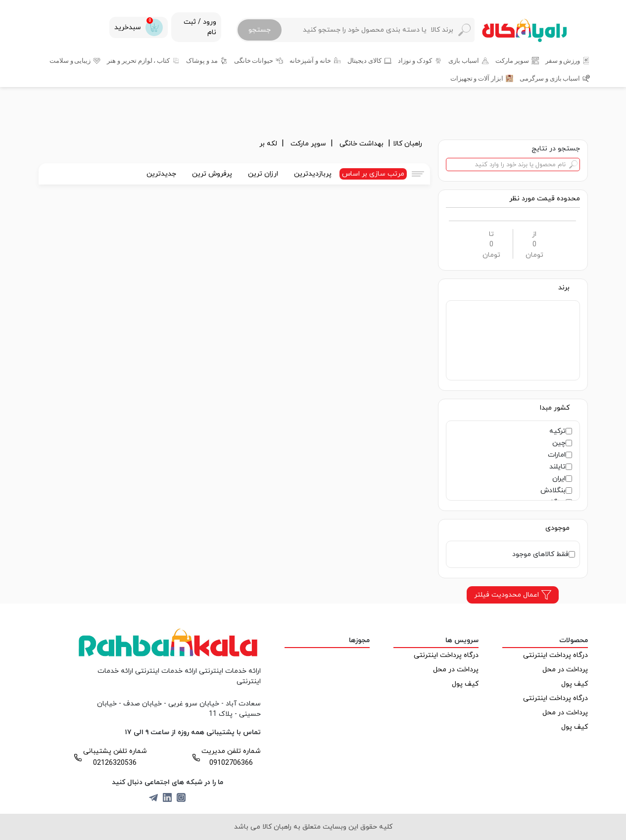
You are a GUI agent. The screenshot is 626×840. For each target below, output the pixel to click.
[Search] (377, 30)
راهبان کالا (408, 144)
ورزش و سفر (563, 60)
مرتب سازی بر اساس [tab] (373, 174)
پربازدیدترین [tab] (313, 174)
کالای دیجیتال (364, 60)
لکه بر (269, 144)
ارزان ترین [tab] (263, 174)
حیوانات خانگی (254, 60)
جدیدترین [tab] (161, 174)
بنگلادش (553, 490)
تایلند (557, 467)
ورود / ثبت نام (200, 27)
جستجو (260, 30)
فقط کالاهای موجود (540, 554)
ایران (559, 479)
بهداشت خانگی (362, 144)
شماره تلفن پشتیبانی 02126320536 (115, 757)
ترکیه (557, 431)
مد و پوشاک (202, 60)
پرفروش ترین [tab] (212, 174)
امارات (557, 455)
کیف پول (575, 684)
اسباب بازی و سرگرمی (550, 78)
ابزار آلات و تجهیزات (477, 78)
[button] (545, 199)
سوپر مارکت (512, 60)
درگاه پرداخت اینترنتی (555, 655)
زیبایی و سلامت (70, 60)
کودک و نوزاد (415, 60)
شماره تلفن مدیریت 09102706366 (231, 757)
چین (559, 443)
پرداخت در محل (565, 670)
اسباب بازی (464, 60)
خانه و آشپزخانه (310, 60)
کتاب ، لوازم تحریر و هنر (138, 60)
